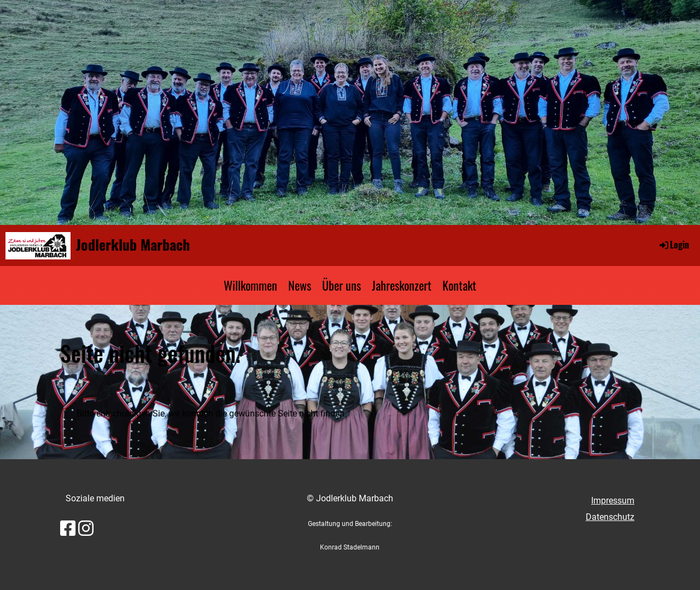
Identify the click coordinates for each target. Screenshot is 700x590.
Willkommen (250, 285)
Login (673, 245)
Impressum (613, 501)
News (300, 285)
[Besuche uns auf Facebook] (68, 529)
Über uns (342, 285)
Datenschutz (610, 517)
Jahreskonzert (402, 285)
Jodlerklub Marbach (133, 245)
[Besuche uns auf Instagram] (86, 529)
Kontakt (459, 285)
